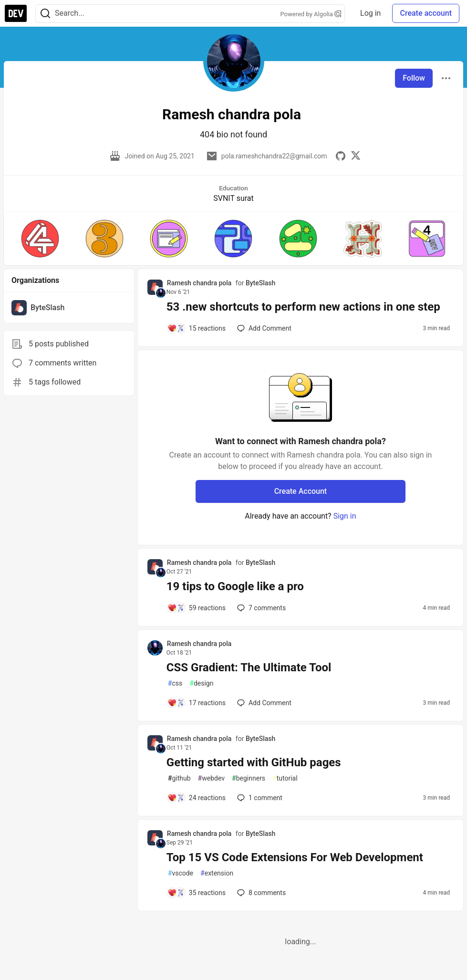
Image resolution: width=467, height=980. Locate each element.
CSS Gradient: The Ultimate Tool (249, 667)
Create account (426, 13)
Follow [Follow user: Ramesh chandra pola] (414, 78)
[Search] (45, 14)
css (175, 683)
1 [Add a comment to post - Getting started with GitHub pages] (259, 798)
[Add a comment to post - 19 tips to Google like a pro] (197, 608)
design (201, 683)
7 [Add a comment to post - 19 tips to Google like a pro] (260, 608)
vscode (181, 873)
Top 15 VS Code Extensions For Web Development (295, 857)
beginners (249, 778)
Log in (370, 13)
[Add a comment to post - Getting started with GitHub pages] (197, 798)
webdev (211, 778)
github (179, 778)
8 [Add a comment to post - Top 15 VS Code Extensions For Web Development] (260, 893)
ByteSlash (260, 283)
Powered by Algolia (311, 14)
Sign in (345, 516)
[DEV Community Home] (16, 13)
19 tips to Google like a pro (235, 586)
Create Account (301, 491)
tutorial (285, 778)
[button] (40, 239)
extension (217, 873)
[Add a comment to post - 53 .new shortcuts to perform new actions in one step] (197, 328)
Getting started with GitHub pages (254, 762)
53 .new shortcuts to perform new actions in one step (303, 307)
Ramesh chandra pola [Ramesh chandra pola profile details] (199, 283)
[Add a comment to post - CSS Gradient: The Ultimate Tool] (197, 703)
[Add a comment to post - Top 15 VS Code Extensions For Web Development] (197, 893)
